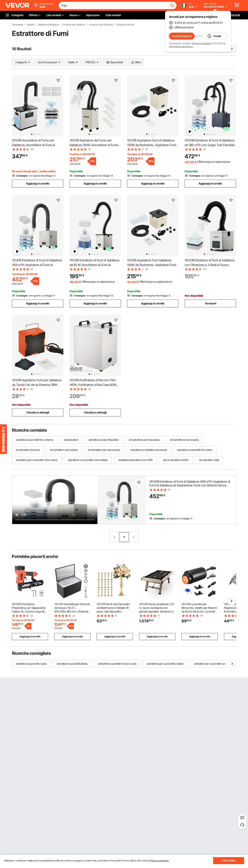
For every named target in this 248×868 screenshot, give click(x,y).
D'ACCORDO (229, 861)
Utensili (30, 25)
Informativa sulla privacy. (181, 46)
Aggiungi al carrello (38, 183)
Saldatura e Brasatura (48, 25)
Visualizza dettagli (38, 412)
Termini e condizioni (201, 43)
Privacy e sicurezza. (159, 861)
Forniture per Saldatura (74, 25)
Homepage (18, 25)
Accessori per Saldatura (101, 25)
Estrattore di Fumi (125, 25)
